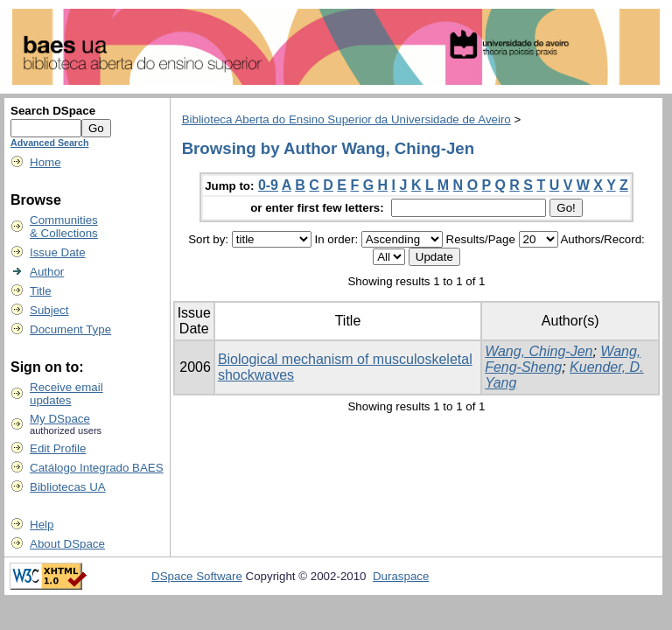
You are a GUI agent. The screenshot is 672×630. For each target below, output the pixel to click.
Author (47, 272)
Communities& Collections (64, 227)
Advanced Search (49, 143)
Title (41, 291)
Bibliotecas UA (68, 487)
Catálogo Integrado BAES (97, 468)
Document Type (70, 329)
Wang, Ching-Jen (539, 351)
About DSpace (67, 544)
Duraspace (401, 576)
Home (45, 162)
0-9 (268, 185)
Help (42, 525)
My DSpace (60, 419)
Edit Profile (58, 448)
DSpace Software (197, 576)
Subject (49, 310)
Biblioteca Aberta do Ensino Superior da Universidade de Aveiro (346, 119)
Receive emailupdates (66, 394)
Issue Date (58, 252)
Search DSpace (53, 111)
